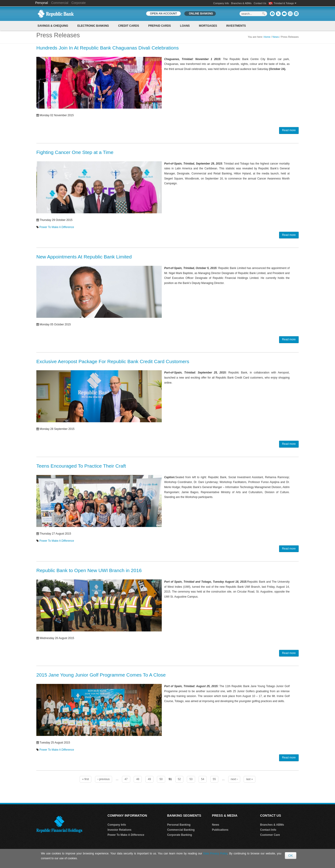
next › (234, 779)
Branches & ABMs (241, 3)
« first (85, 779)
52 (179, 779)
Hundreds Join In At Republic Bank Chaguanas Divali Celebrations (108, 48)
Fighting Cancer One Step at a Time (75, 152)
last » (250, 779)
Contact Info (268, 830)
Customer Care (270, 835)
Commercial (60, 3)
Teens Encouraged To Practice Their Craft (81, 466)
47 (126, 779)
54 (203, 779)
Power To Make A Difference (57, 227)
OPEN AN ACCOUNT (163, 14)
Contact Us (260, 3)
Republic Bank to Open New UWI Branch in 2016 (89, 570)
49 (149, 779)
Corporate (78, 3)
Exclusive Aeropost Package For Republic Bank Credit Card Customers (113, 361)
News (276, 37)
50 (161, 779)
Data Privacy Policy (215, 854)
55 (214, 779)
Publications (220, 830)
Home (267, 37)
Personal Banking (179, 825)
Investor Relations (119, 830)
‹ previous (104, 779)
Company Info (221, 3)
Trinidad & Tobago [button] (285, 3)
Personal (42, 3)
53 (191, 779)
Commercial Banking (181, 830)
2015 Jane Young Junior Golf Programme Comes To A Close (101, 675)
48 (138, 779)
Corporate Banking (179, 835)
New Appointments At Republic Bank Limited (84, 257)
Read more (289, 130)
